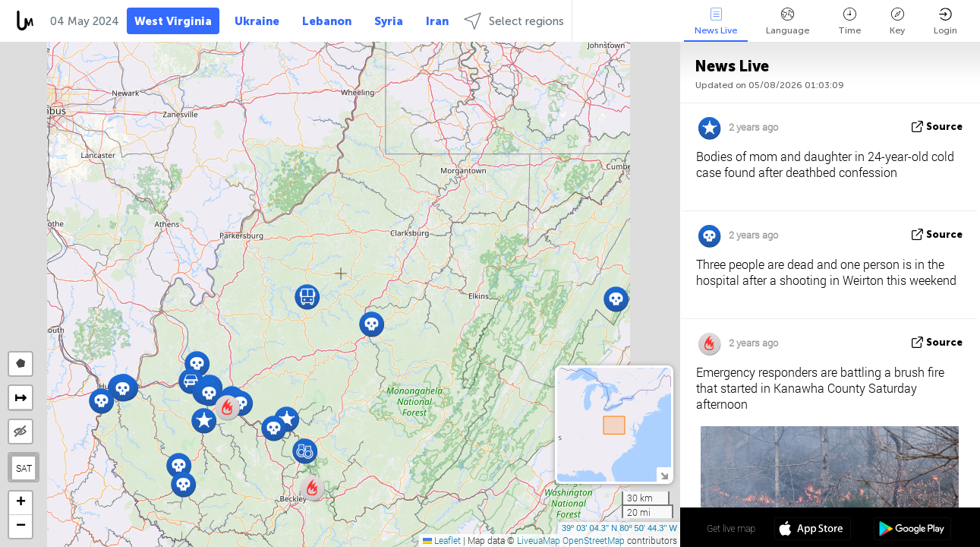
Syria (389, 21)
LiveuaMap (539, 540)
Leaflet (442, 540)
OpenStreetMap (594, 540)
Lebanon (327, 21)
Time (849, 22)
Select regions (514, 21)
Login (945, 22)
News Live (716, 22)
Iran (437, 21)
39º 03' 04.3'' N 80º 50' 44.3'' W (619, 528)
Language (788, 22)
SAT (24, 468)
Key (897, 22)
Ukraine (257, 21)
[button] (274, 428)
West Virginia (173, 21)
